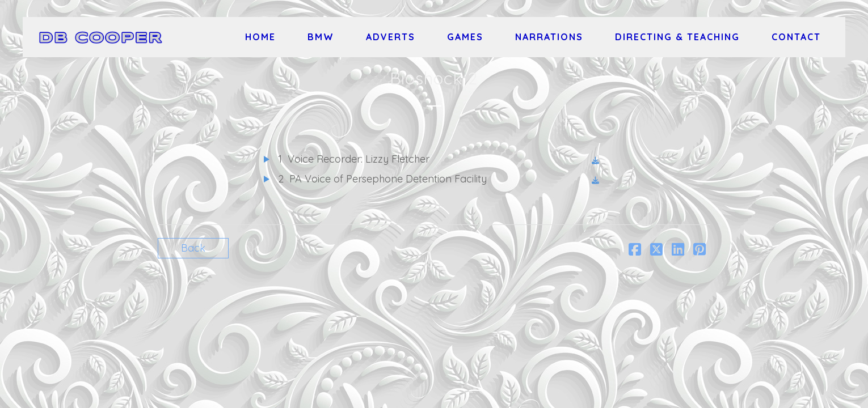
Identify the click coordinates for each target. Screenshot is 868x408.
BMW (321, 37)
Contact (796, 37)
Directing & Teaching (677, 37)
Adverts (391, 37)
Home (260, 37)
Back (193, 248)
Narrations (549, 37)
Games (465, 37)
